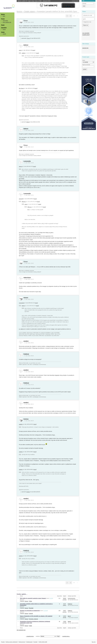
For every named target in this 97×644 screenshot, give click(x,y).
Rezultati (31, 608)
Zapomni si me (87, 22)
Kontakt (35, 642)
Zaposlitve (4, 28)
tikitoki (69, 622)
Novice (3, 14)
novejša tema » (66, 636)
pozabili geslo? (86, 35)
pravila (4, 34)
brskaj (4, 29)
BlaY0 (69, 616)
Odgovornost (22, 642)
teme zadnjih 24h (7, 22)
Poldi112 (26, 354)
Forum (3, 19)
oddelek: (46, 636)
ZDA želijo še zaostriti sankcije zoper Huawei (33, 598)
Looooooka (27, 161)
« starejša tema (30, 636)
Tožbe (30, 601)
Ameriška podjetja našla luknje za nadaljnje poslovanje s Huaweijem (36, 604)
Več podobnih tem (21, 630)
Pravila (3, 642)
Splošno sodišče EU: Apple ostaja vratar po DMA (34, 1)
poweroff (21, 199)
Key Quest (21, 88)
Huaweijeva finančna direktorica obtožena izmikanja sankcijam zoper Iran (35, 622)
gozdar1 (26, 341)
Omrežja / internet (33, 619)
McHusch (22, 600)
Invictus (26, 419)
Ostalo (3, 32)
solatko (23, 53)
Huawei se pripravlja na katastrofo (30, 611)
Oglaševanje (29, 642)
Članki (3, 25)
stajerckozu (27, 277)
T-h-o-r (26, 21)
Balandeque (23, 618)
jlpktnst (26, 45)
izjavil (34, 50)
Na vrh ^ (94, 642)
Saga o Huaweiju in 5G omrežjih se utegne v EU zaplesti (36, 616)
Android (31, 613)
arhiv (4, 16)
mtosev (20, 166)
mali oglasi (5, 21)
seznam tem (85, 48)
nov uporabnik (86, 33)
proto (20, 50)
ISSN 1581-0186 (43, 642)
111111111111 (72, 598)
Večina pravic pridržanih (12, 642)
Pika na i (24, 202)
